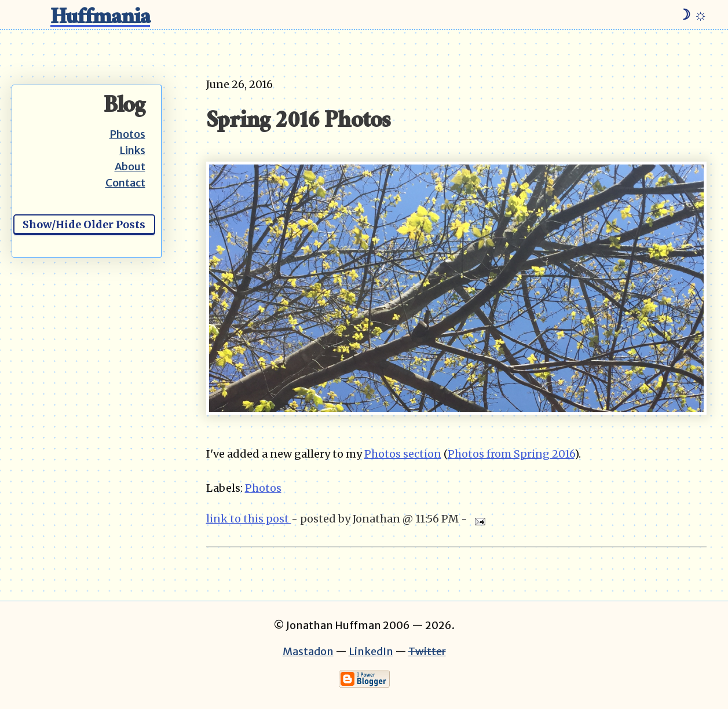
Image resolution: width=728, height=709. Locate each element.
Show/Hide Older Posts (84, 224)
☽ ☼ (692, 14)
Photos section (403, 454)
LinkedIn (371, 651)
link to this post (249, 519)
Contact (125, 183)
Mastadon (308, 651)
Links (132, 150)
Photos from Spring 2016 (511, 454)
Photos (127, 134)
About (130, 167)
